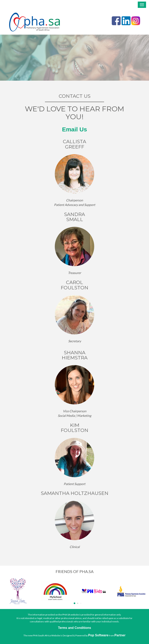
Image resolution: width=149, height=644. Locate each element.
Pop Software (98, 635)
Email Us (75, 129)
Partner (120, 635)
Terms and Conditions (74, 628)
